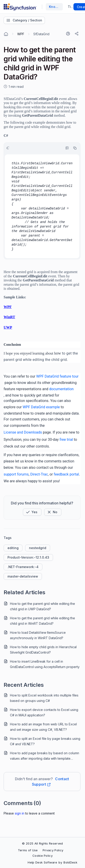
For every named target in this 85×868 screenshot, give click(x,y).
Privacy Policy (53, 850)
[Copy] (74, 148)
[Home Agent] (6, 34)
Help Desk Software (42, 862)
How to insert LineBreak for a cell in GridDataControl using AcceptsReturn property (45, 664)
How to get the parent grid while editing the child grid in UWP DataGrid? (42, 606)
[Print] (69, 34)
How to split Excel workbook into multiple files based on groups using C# (44, 698)
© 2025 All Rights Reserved (42, 843)
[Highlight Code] (66, 148)
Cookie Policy (42, 856)
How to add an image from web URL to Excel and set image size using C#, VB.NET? (43, 727)
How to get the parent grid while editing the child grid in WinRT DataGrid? (42, 621)
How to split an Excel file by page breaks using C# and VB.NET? (45, 741)
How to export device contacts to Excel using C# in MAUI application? (44, 712)
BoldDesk (70, 862)
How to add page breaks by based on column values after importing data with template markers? (45, 756)
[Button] (53, 512)
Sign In (19, 813)
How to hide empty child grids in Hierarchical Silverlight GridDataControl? (43, 650)
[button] (32, 512)
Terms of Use (28, 850)
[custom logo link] (20, 7)
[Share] (77, 34)
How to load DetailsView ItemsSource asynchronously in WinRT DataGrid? (38, 635)
